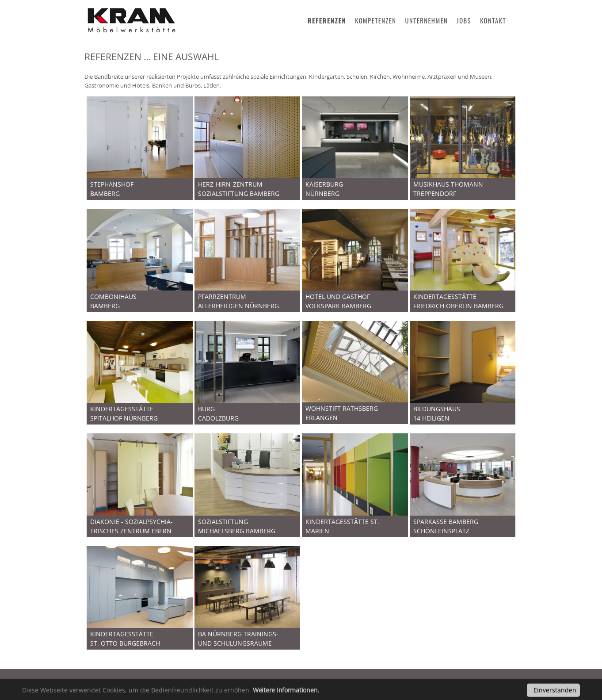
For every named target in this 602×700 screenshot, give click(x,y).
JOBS (464, 21)
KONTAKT (493, 21)
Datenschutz (166, 680)
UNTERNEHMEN (427, 21)
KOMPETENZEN (375, 21)
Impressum (110, 680)
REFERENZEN (327, 21)
